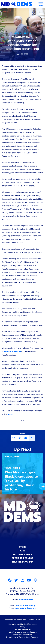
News (18, 33)
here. (10, 414)
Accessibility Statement (16, 620)
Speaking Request (22, 558)
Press (27, 33)
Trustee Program (22, 562)
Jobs (22, 551)
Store (22, 547)
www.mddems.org (23, 629)
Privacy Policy (34, 620)
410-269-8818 (26, 600)
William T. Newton (12, 351)
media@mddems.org (26, 608)
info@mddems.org (25, 605)
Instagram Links (22, 554)
